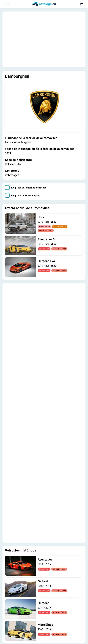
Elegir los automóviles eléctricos (29, 188)
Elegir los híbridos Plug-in (25, 196)
